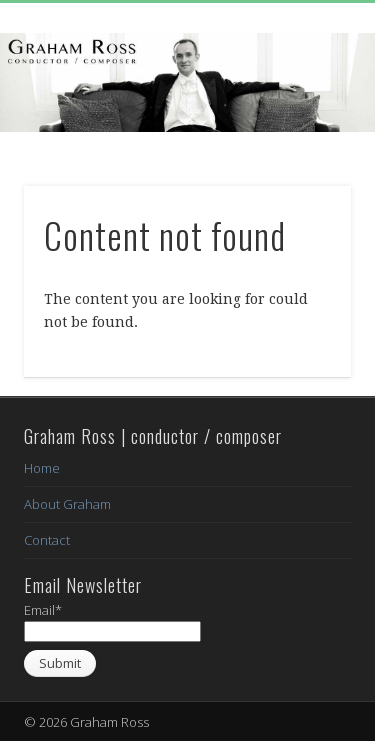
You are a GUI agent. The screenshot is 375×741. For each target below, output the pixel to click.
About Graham (67, 504)
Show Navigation (303, 179)
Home (42, 468)
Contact (47, 540)
